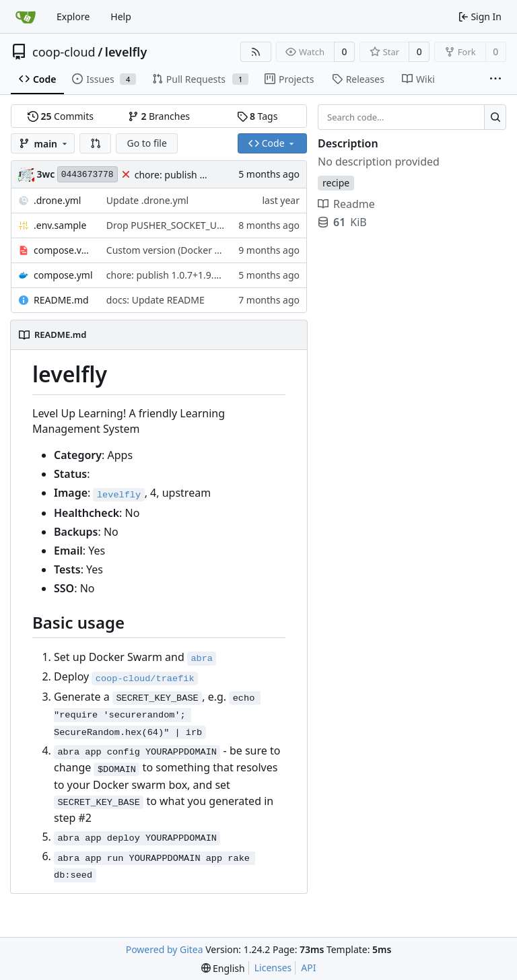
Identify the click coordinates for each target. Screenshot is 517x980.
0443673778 (88, 175)
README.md (61, 300)
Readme (346, 204)
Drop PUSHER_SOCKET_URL (167, 225)
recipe (336, 183)
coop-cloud (64, 52)
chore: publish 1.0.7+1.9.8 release (208, 175)
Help (121, 16)
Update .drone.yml (147, 200)
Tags (257, 116)
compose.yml (63, 275)
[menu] (223, 968)
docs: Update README (156, 300)
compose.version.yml (63, 250)
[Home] (26, 17)
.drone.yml (57, 200)
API (308, 968)
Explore (73, 16)
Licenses (273, 968)
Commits (61, 116)
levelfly (126, 52)
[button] (96, 143)
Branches (159, 116)
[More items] (495, 79)
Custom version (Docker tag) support (188, 250)
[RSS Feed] (256, 52)
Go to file (146, 143)
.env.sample (60, 225)
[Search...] (495, 117)
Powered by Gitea (165, 949)
